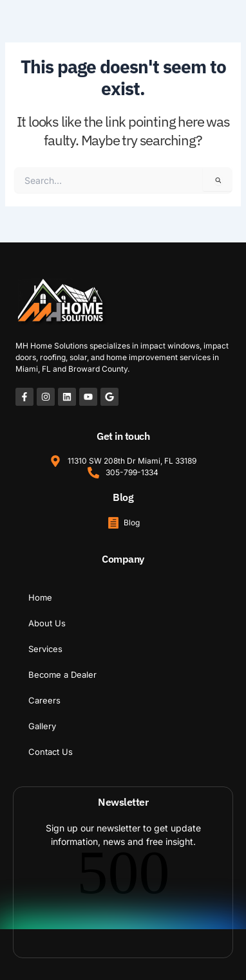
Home (40, 597)
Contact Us (51, 752)
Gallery (42, 726)
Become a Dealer (62, 675)
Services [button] (45, 649)
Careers (44, 700)
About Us (47, 623)
